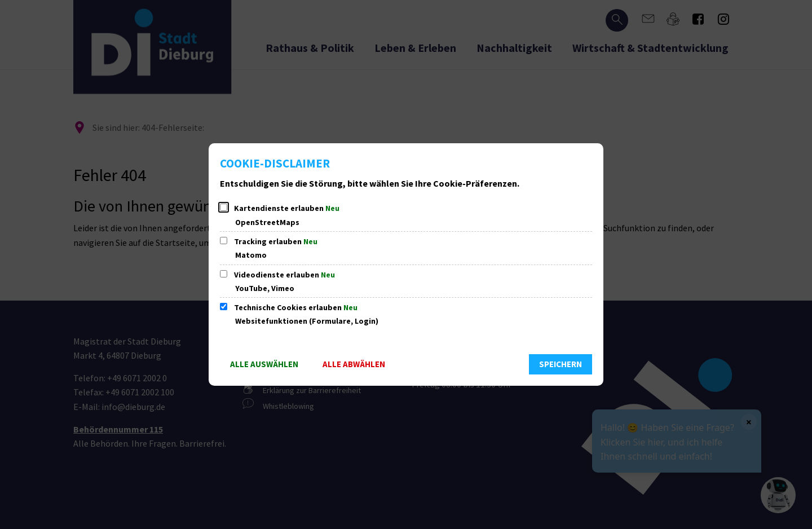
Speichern (561, 364)
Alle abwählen (354, 364)
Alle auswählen (264, 364)
